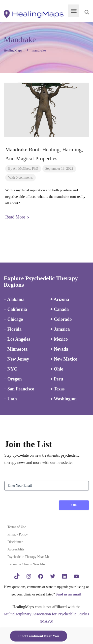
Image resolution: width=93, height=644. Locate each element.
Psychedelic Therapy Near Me (29, 557)
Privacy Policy (18, 534)
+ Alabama (14, 299)
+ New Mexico (64, 359)
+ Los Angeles (17, 339)
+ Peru (57, 379)
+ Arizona (60, 299)
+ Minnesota (16, 349)
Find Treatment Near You (39, 636)
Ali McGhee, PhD (26, 169)
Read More (17, 217)
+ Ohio (57, 369)
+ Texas (58, 389)
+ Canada (60, 309)
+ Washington (63, 399)
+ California (15, 309)
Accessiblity (16, 549)
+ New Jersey (16, 359)
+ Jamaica (60, 329)
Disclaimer (15, 542)
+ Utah (10, 399)
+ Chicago (13, 319)
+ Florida (13, 329)
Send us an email (68, 594)
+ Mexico (59, 339)
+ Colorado (61, 319)
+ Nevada (59, 349)
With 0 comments (20, 178)
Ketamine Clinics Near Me (26, 564)
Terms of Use (17, 527)
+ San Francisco (19, 389)
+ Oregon (13, 379)
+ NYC (10, 369)
